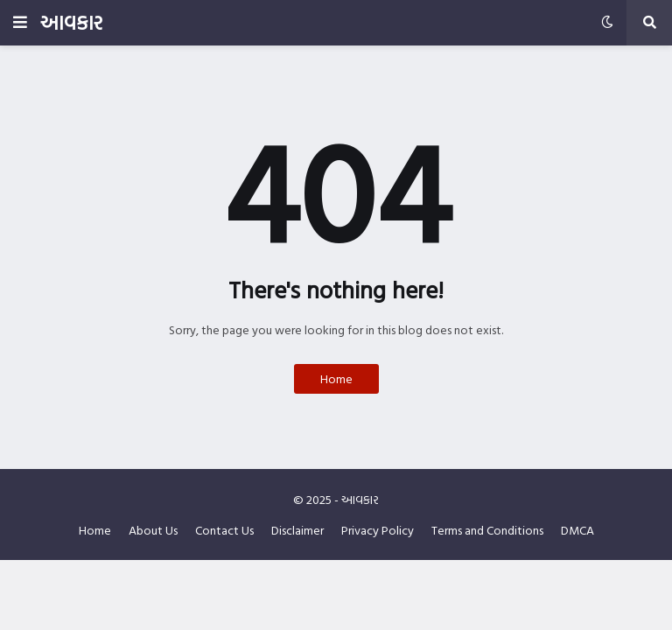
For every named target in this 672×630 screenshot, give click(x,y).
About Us (153, 530)
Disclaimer (297, 530)
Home (336, 378)
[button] (20, 23)
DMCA (577, 530)
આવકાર (71, 22)
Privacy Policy (378, 530)
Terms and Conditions (487, 530)
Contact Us (224, 530)
